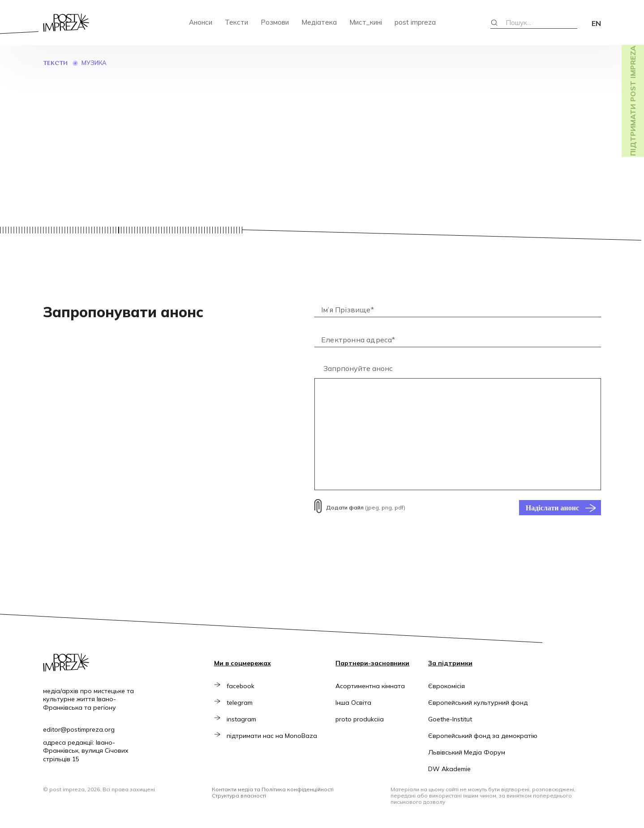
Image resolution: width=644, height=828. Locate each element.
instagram (243, 719)
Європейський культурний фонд (478, 703)
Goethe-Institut (450, 719)
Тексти (236, 22)
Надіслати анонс (552, 508)
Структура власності (239, 796)
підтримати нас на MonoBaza (274, 736)
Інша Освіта (354, 703)
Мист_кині (366, 22)
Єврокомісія (447, 686)
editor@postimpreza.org (79, 729)
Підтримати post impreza (633, 101)
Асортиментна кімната (371, 686)
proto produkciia (361, 719)
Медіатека (319, 22)
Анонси (201, 22)
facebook (242, 686)
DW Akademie (449, 769)
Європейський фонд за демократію (483, 736)
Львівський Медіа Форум (467, 752)
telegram (241, 703)
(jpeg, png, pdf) (366, 507)
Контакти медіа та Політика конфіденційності (273, 789)
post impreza (415, 22)
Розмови (275, 22)
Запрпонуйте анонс (358, 368)
